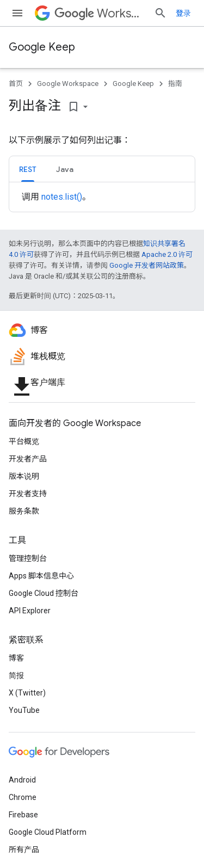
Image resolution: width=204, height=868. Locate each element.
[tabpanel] (102, 197)
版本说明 (24, 476)
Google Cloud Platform (48, 832)
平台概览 (24, 441)
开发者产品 (28, 459)
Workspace (100, 13)
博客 (16, 658)
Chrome (23, 797)
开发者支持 (28, 494)
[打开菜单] (17, 13)
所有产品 (24, 849)
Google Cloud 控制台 (44, 593)
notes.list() (62, 197)
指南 (175, 84)
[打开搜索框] (160, 13)
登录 (183, 13)
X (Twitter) (27, 693)
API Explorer (30, 611)
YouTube (24, 710)
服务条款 (24, 511)
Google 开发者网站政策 (147, 265)
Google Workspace (68, 84)
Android (22, 780)
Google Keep (42, 47)
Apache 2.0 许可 (167, 254)
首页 (16, 84)
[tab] (28, 169)
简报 (16, 675)
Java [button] (65, 169)
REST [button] (28, 169)
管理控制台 (28, 558)
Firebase (23, 815)
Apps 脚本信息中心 (41, 576)
